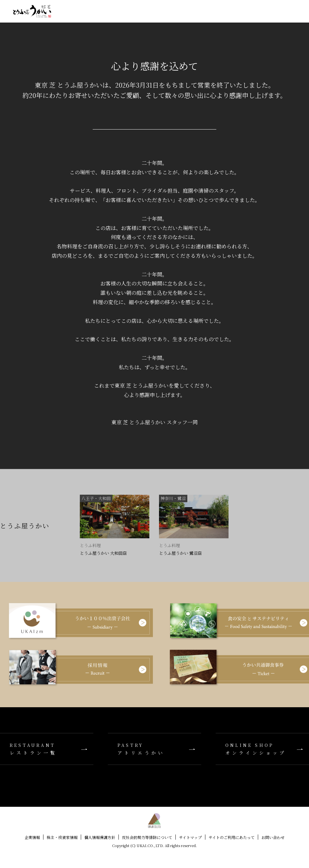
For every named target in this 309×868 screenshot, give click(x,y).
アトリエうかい (154, 749)
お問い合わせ (273, 837)
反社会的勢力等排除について (147, 837)
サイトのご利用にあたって (232, 837)
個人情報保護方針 (100, 837)
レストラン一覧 (47, 749)
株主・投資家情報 (62, 837)
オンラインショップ (262, 749)
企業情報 (32, 837)
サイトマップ (190, 837)
